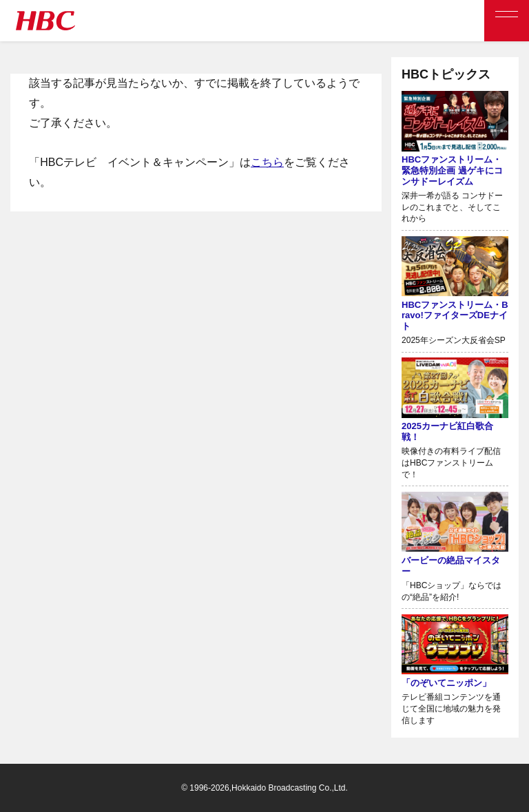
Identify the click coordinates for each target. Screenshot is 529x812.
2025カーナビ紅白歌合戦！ (447, 431)
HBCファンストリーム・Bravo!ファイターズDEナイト (455, 315)
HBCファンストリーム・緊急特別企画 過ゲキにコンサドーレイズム (452, 170)
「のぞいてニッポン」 (446, 683)
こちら (267, 162)
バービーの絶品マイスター (451, 566)
